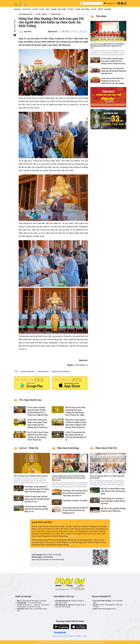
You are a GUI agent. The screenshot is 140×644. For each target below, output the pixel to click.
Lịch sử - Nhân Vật (29, 448)
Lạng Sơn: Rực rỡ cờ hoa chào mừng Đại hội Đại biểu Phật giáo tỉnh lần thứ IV (114, 71)
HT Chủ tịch (26, 9)
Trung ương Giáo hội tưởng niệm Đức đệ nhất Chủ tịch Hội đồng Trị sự (36, 509)
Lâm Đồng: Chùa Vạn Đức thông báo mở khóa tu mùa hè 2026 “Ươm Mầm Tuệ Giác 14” (75, 493)
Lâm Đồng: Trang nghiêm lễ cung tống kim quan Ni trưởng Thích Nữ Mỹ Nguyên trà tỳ (37, 489)
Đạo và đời (62, 9)
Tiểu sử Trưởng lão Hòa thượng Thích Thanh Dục (31, 476)
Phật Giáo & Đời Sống (68, 448)
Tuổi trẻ (100, 9)
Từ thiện (70, 9)
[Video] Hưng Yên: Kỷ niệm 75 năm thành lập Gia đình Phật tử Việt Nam (113, 501)
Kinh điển (108, 9)
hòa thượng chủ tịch (43, 372)
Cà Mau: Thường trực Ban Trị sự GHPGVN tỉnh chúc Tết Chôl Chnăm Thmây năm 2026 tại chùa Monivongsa (69, 478)
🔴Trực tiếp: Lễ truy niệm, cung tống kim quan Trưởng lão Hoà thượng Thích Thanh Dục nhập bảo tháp (75, 412)
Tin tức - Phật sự (41, 14)
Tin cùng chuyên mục (31, 400)
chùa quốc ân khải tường (27, 372)
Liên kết (35, 9)
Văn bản (54, 9)
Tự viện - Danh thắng (82, 9)
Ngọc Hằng (28, 32)
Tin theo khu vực (110, 3)
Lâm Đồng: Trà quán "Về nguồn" (75, 501)
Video (48, 9)
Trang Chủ (17, 9)
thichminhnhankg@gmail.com (107, 609)
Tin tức (42, 9)
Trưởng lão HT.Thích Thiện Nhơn (61, 372)
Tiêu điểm (101, 16)
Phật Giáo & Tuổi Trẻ (106, 448)
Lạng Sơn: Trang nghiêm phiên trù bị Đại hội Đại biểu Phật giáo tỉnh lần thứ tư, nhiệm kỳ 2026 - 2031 (107, 46)
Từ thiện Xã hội (55, 14)
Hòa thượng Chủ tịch (26, 14)
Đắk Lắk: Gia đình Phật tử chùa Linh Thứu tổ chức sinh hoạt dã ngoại (113, 491)
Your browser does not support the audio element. (72, 32)
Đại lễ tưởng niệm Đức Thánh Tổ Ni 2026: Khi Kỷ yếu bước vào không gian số (75, 510)
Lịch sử (93, 9)
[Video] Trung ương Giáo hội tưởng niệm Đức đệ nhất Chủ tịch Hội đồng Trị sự (37, 499)
